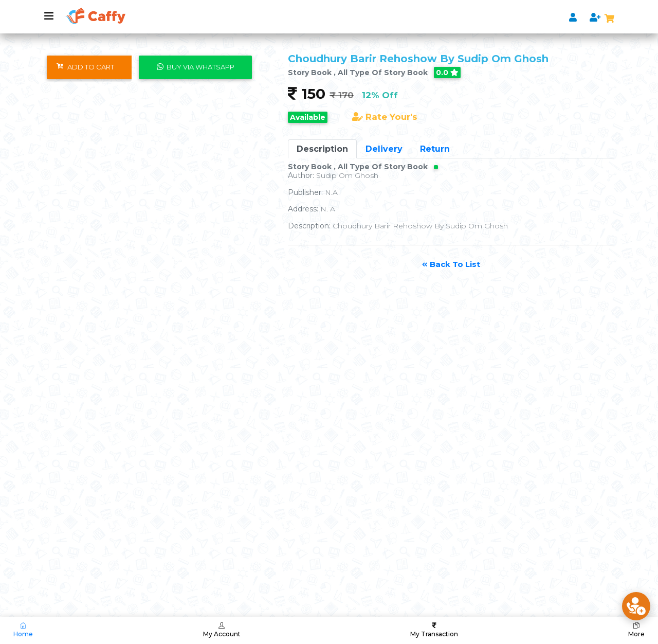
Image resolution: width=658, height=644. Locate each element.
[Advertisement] (308, 487)
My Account (222, 630)
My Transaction (434, 630)
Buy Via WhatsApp (196, 67)
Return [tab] (435, 149)
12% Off (380, 95)
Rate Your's (385, 117)
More (636, 630)
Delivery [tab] (384, 149)
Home (23, 630)
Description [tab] (322, 149)
